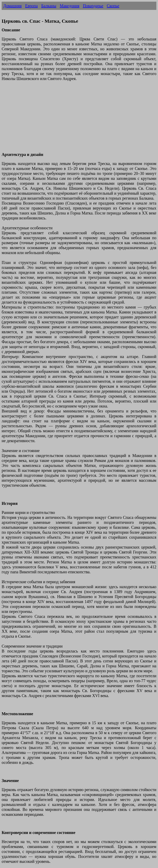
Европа (31, 6)
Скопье (113, 6)
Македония (69, 6)
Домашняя (12, 6)
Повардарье (93, 6)
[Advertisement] (79, 119)
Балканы (49, 6)
